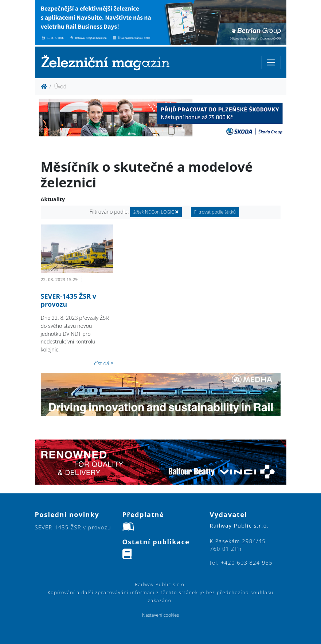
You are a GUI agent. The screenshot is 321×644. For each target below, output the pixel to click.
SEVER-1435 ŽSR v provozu (68, 300)
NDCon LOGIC (156, 212)
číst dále (104, 363)
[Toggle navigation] (271, 62)
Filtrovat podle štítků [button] (215, 212)
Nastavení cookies (160, 615)
